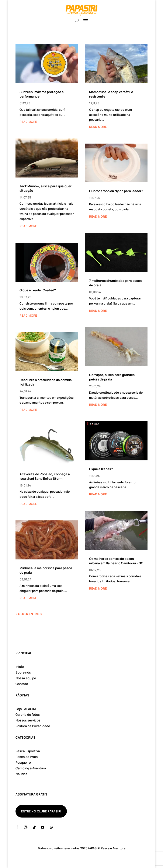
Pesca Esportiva (28, 751)
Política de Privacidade (33, 726)
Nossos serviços (28, 720)
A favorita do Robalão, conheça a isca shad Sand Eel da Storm (45, 476)
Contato (22, 684)
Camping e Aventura (31, 768)
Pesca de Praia (27, 757)
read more (28, 122)
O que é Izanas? (101, 469)
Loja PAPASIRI (26, 709)
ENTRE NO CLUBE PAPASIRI (41, 811)
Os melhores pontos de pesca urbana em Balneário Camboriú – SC (116, 561)
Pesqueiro (23, 762)
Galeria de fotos (28, 715)
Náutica (22, 774)
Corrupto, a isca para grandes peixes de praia (112, 377)
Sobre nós (23, 672)
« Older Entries (29, 614)
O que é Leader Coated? (38, 290)
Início (20, 667)
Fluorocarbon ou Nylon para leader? (116, 191)
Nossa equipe (26, 678)
